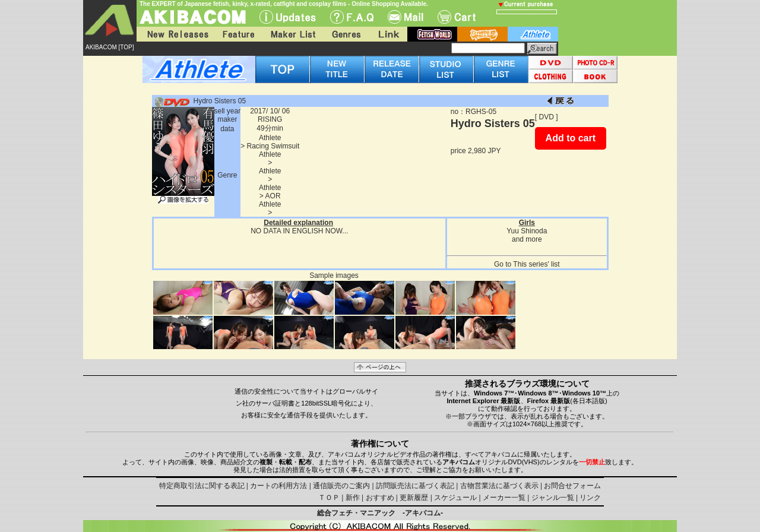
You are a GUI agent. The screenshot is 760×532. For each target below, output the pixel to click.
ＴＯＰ (329, 498)
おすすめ (380, 498)
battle (482, 34)
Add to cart (571, 138)
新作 (353, 498)
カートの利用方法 (278, 486)
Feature (238, 34)
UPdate (288, 17)
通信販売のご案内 (341, 486)
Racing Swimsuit (273, 146)
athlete (533, 34)
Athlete (270, 138)
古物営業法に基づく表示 (499, 486)
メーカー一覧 (504, 498)
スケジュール (455, 498)
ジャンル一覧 (553, 498)
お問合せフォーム (572, 486)
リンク (590, 498)
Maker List (293, 34)
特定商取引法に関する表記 (202, 486)
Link (388, 34)
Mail (406, 17)
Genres (346, 34)
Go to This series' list (527, 264)
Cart (457, 17)
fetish (432, 34)
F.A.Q (352, 17)
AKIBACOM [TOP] (110, 47)
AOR (273, 196)
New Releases (175, 34)
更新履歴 (414, 498)
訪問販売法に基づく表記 (415, 486)
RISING (270, 119)
